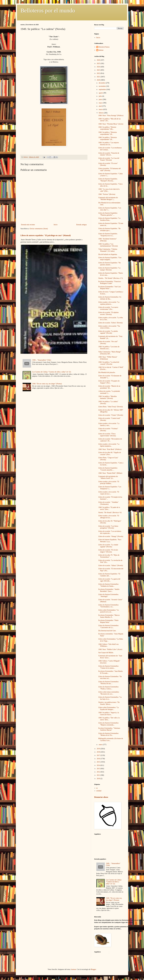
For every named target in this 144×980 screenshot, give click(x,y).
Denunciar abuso (101, 797)
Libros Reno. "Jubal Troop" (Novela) (111, 407)
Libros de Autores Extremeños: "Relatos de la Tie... (109, 734)
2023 (99, 70)
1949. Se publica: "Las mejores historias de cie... (109, 144)
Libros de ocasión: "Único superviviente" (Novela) (107, 435)
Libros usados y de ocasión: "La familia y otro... (109, 424)
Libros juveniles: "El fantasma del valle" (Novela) (110, 169)
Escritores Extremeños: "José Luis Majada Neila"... (110, 288)
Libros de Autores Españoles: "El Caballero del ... (109, 575)
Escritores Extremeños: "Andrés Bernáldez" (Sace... (109, 590)
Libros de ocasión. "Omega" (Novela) (111, 536)
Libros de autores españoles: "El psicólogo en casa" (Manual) (46, 235)
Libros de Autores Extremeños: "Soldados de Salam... (109, 585)
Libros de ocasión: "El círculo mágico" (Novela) (108, 551)
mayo (101, 103)
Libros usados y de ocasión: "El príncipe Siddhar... (109, 483)
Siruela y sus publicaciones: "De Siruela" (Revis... (109, 703)
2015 (99, 762)
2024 (99, 67)
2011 (99, 775)
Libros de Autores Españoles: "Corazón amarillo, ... (108, 469)
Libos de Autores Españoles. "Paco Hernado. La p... (110, 541)
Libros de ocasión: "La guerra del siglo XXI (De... (109, 580)
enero (101, 745)
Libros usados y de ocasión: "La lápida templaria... (109, 445)
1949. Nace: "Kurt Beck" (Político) (110, 449)
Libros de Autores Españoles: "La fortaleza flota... (109, 219)
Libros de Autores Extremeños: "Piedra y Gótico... (109, 688)
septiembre (102, 89)
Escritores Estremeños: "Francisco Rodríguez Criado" (110, 282)
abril (100, 106)
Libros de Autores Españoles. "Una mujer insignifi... (110, 259)
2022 (99, 73)
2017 (99, 755)
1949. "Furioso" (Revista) (107, 194)
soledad (99, 791)
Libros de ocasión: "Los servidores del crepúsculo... (110, 532)
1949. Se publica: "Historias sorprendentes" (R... (108, 133)
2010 (99, 779)
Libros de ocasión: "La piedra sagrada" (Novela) (108, 332)
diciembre (102, 83)
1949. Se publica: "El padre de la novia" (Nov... (109, 508)
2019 (99, 749)
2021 (99, 77)
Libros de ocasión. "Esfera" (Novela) (110, 323)
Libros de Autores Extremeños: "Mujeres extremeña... (109, 724)
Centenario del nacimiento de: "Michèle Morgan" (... (108, 199)
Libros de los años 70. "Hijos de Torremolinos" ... (109, 556)
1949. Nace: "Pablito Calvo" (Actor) (110, 649)
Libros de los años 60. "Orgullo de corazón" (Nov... (110, 453)
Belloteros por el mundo (48, 10)
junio (101, 99)
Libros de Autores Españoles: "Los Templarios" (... (110, 488)
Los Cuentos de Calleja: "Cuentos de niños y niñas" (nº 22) (52, 372)
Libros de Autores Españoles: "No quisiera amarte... (110, 264)
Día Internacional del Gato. (107, 631)
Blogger (93, 969)
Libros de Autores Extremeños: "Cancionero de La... (109, 626)
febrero (101, 113)
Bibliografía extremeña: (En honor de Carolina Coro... (111, 739)
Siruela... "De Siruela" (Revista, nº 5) (111, 278)
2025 (99, 63)
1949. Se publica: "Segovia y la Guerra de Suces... (109, 714)
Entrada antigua (81, 225)
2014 (99, 765)
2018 (99, 752)
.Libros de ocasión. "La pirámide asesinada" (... (109, 392)
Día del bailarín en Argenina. (108, 254)
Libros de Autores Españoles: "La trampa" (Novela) (109, 269)
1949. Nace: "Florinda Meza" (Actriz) (111, 124)
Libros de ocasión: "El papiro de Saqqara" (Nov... (109, 382)
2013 (99, 769)
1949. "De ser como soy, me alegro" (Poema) (47, 384)
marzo (101, 109)
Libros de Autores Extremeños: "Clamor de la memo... (109, 667)
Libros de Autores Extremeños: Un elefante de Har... (110, 298)
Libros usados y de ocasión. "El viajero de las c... (109, 493)
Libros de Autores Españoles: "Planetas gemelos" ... (108, 214)
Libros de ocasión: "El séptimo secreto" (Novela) (108, 313)
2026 (99, 60)
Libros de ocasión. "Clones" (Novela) (111, 415)
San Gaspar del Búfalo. (106, 653)
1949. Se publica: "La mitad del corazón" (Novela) (109, 363)
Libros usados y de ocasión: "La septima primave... (109, 303)
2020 (99, 80)
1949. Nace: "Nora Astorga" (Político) (111, 116)
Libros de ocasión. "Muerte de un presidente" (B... (109, 387)
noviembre (102, 86)
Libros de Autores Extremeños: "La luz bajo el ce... (110, 698)
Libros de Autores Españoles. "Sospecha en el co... (108, 235)
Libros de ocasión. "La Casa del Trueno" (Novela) (109, 159)
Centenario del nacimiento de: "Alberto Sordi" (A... (108, 477)
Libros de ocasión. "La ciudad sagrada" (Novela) (108, 546)
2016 (99, 759)
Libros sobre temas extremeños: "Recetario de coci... (109, 693)
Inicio (56, 225)
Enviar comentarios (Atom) (39, 229)
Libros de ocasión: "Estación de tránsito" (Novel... (109, 154)
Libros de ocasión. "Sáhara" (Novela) (111, 565)
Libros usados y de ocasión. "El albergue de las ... (109, 517)
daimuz (101, 50)
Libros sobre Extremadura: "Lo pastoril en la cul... (109, 611)
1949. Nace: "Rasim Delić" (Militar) (110, 473)
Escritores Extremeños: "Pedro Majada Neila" (108, 621)
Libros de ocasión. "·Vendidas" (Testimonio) (108, 503)
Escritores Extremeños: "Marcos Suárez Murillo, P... (109, 616)
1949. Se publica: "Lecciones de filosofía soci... (109, 348)
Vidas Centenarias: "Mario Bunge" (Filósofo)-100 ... (110, 353)
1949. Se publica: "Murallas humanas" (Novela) (108, 397)
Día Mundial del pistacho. (107, 372)
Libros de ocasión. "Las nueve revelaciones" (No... (108, 308)
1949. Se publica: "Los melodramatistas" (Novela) (108, 245)
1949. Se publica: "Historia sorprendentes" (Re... (107, 128)
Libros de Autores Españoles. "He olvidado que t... (109, 229)
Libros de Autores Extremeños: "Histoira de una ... (109, 683)
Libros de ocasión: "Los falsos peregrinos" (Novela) (108, 527)
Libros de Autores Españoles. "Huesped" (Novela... (108, 180)
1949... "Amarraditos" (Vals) (42, 360)
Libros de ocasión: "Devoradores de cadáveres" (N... (110, 440)
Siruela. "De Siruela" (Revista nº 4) (110, 513)
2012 (99, 772)
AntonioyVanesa (104, 47)
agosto (101, 93)
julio (100, 96)
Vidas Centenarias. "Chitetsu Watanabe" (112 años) (108, 250)
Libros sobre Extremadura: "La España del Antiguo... (109, 708)
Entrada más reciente (28, 225)
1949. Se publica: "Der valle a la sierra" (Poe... (109, 719)
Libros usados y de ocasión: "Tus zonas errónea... (109, 327)
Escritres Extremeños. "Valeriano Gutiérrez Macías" (109, 729)
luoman (74, 969)
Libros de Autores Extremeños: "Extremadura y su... (109, 606)
